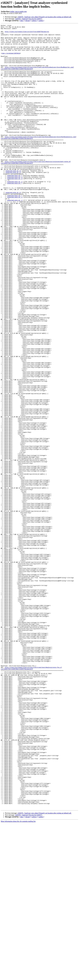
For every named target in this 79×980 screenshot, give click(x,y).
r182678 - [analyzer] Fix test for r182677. (29, 19)
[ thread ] (28, 21)
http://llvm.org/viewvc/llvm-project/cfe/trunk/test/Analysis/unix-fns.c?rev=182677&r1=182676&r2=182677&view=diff (31, 797)
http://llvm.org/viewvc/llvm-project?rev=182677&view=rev (27, 33)
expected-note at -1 (15, 208)
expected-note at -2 (15, 209)
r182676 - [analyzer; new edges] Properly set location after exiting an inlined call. (45, 17)
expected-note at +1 (13, 202)
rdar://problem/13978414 (11, 59)
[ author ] (41, 21)
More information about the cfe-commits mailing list (18, 978)
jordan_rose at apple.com (18, 11)
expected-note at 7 (14, 206)
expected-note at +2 (13, 200)
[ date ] (22, 21)
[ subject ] (34, 21)
